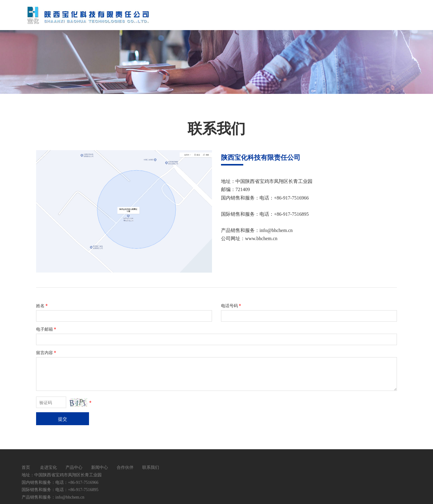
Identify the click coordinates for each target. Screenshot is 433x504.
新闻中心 (100, 467)
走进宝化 (48, 467)
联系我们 (151, 467)
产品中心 (74, 467)
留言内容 (47, 352)
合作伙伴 (125, 467)
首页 (26, 467)
